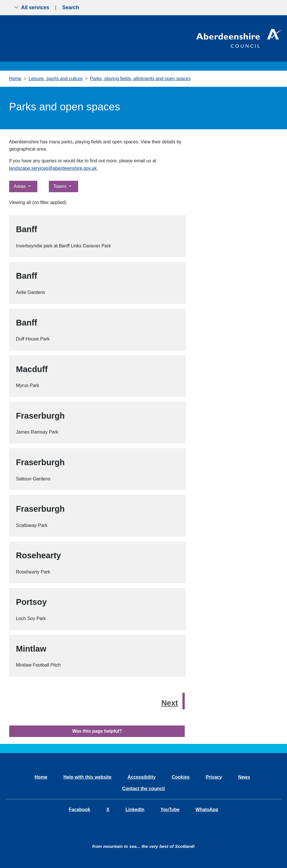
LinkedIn (135, 810)
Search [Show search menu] (71, 7)
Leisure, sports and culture (56, 79)
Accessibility (142, 777)
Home (15, 79)
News (244, 777)
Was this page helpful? (97, 731)
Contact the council (143, 789)
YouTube (170, 810)
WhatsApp (207, 810)
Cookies (181, 777)
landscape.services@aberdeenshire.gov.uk (53, 168)
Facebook (79, 810)
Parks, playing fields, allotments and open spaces (140, 79)
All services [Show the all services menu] (32, 7)
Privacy (214, 777)
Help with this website (87, 777)
